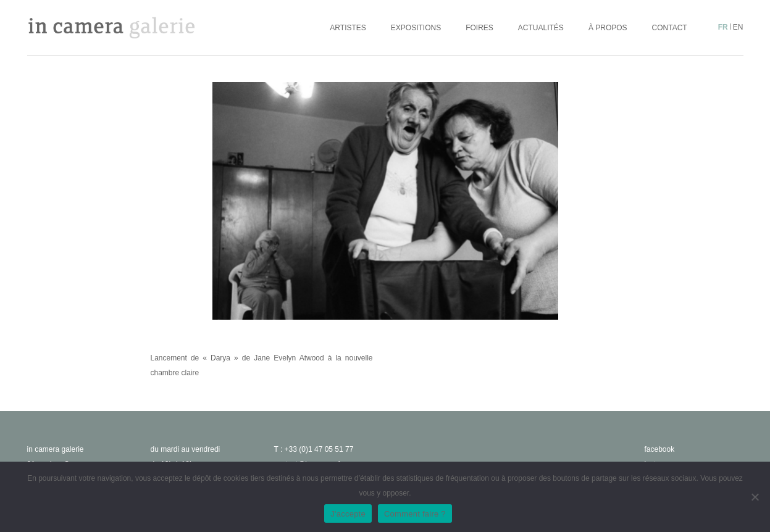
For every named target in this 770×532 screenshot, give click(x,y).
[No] (755, 497)
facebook (660, 449)
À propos (608, 28)
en (738, 27)
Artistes (348, 28)
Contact (670, 28)
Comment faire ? (415, 514)
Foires (479, 28)
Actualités (541, 28)
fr (723, 27)
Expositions (416, 28)
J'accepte (348, 514)
